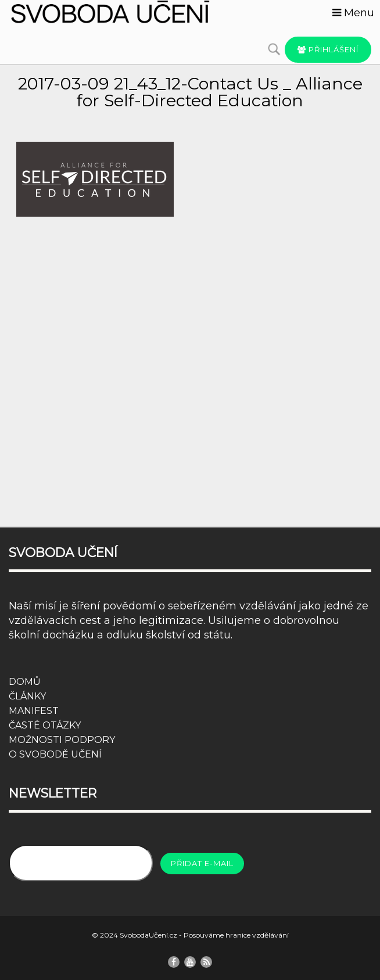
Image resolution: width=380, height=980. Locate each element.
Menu (353, 13)
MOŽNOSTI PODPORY (62, 740)
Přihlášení (328, 49)
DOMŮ (25, 682)
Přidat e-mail (202, 863)
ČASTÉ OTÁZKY (45, 725)
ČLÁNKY (27, 696)
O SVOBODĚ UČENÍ (55, 754)
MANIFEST (34, 711)
